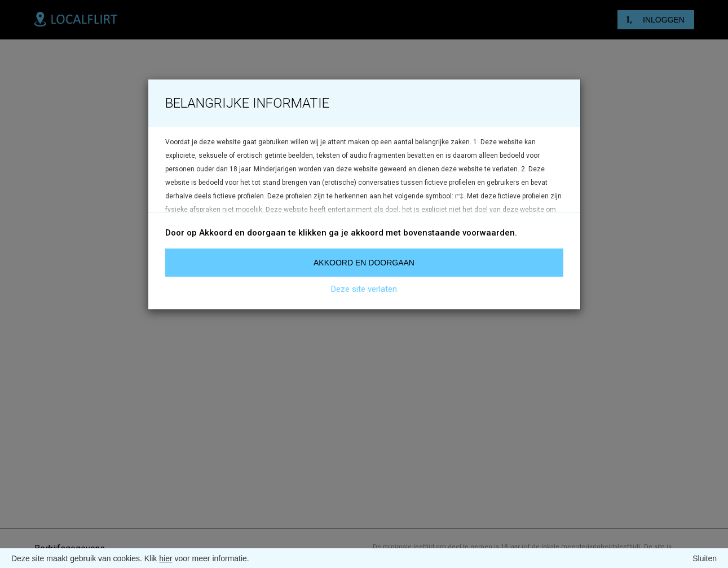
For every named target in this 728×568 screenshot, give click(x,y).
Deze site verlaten (364, 289)
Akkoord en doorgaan (364, 263)
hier (166, 558)
